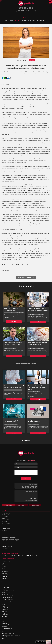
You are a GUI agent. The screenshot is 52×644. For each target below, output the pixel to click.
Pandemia (4, 627)
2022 (17, 556)
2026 (3, 556)
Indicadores (4, 573)
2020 (23, 556)
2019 (27, 556)
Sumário (4, 580)
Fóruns (3, 518)
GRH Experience (6, 523)
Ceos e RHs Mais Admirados (9, 537)
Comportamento (41, 20)
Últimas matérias (6, 561)
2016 (36, 556)
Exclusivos (4, 530)
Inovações (4, 616)
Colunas (4, 566)
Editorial (4, 568)
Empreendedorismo (7, 603)
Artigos (17, 20)
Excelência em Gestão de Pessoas (10, 539)
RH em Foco (4, 577)
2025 (6, 556)
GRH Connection (6, 515)
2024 (10, 556)
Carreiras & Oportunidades (28, 20)
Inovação (4, 613)
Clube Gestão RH (6, 548)
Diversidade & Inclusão (7, 599)
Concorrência (14, 22)
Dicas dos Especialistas (7, 598)
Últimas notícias (5, 587)
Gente (3, 570)
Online (3, 532)
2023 (13, 556)
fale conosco (34, 498)
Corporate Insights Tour (7, 527)
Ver (14, 322)
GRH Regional (5, 522)
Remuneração (5, 575)
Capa (3, 565)
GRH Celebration (6, 525)
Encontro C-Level (6, 528)
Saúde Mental (5, 578)
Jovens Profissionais (7, 618)
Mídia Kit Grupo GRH (7, 547)
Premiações (5, 517)
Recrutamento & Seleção (8, 633)
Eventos (4, 550)
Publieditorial (5, 630)
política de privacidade (31, 501)
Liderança (4, 623)
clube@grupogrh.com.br (31, 494)
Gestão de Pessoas (6, 608)
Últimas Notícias (9, 20)
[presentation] (26, 473)
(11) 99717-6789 (33, 496)
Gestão (3, 606)
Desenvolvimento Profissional (27, 22)
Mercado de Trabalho (7, 625)
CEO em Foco (5, 571)
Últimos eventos (6, 513)
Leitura (3, 621)
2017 (33, 556)
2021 (20, 556)
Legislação (4, 620)
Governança (5, 610)
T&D (3, 639)
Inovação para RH (6, 615)
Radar (3, 632)
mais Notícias (26, 440)
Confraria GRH (5, 520)
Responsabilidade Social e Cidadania (11, 635)
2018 (30, 556)
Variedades (4, 582)
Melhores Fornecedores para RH (10, 541)
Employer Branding (6, 601)
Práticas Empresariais (7, 628)
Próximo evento (25, 11)
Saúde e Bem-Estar (6, 637)
